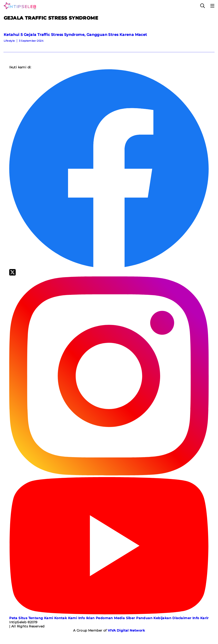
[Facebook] (109, 267)
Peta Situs (18, 618)
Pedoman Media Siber (115, 618)
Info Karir (201, 618)
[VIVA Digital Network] (126, 630)
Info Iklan (87, 618)
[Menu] (212, 6)
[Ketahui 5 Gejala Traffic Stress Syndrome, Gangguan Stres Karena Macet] (109, 39)
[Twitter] (12, 274)
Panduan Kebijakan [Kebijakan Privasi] (154, 618)
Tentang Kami (41, 618)
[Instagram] (109, 474)
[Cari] (203, 6)
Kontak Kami (66, 618)
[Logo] (19, 6)
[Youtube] (109, 614)
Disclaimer (182, 618)
